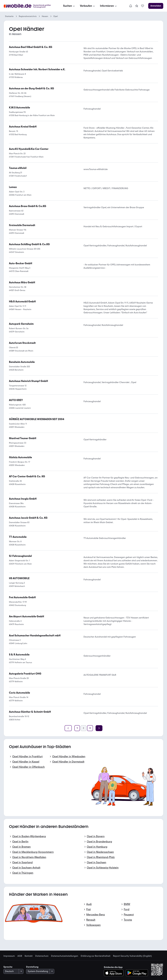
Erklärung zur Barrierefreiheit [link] (96, 956)
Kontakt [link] (29, 956)
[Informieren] (109, 6)
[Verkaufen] (88, 6)
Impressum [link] (9, 956)
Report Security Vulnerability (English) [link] (132, 956)
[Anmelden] (156, 6)
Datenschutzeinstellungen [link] (65, 956)
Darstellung (32, 967)
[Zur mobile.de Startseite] (28, 6)
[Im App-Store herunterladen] (115, 973)
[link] (137, 6)
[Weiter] (99, 728)
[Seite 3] (90, 728)
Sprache (8, 967)
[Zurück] (68, 728)
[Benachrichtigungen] (131, 6)
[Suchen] (69, 6)
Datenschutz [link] (42, 956)
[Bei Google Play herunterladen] (137, 973)
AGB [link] (20, 956)
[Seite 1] (77, 728)
